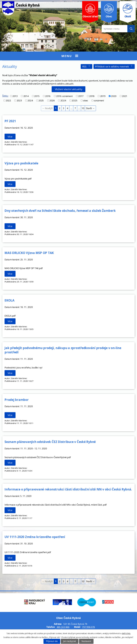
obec (86, 100)
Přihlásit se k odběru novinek (114, 66)
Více (10, 137)
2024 (30, 100)
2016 (48, 96)
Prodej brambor (17, 400)
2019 (103, 96)
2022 (8, 100)
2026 (52, 100)
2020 (114, 96)
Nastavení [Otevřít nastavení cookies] (86, 641)
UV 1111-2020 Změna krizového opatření (35, 537)
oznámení (99, 100)
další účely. (126, 633)
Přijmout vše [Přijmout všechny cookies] (52, 641)
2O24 (63, 100)
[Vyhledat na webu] (112, 29)
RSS (87, 66)
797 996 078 (88, 627)
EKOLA (9, 300)
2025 (41, 100)
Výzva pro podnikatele (21, 163)
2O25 (75, 100)
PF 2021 (10, 121)
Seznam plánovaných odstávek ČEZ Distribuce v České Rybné (50, 442)
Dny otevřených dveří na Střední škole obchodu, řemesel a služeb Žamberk (60, 211)
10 (83, 108)
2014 (26, 96)
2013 (15, 96)
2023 (19, 100)
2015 (37, 96)
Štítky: (5, 96)
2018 (92, 96)
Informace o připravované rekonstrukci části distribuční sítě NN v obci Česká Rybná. (68, 489)
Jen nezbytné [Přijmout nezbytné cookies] (70, 641)
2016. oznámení (64, 96)
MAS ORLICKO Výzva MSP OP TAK (29, 253)
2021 (125, 96)
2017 (81, 96)
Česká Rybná (21, 5)
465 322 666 (63, 627)
